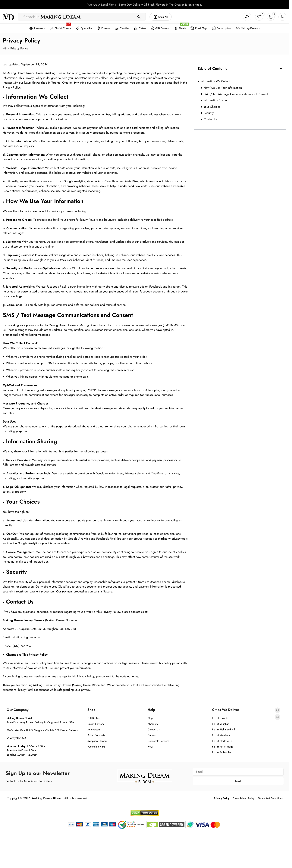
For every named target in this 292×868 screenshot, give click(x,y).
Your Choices (212, 106)
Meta (122, 473)
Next (238, 780)
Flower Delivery (69, 729)
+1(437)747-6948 (16, 737)
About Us (153, 723)
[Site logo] (8, 16)
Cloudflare (162, 473)
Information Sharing (216, 100)
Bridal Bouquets (96, 734)
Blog (150, 717)
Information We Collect (215, 81)
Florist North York (222, 740)
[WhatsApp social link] (278, 716)
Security (209, 112)
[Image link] (145, 775)
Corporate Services (158, 740)
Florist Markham (221, 734)
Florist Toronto (220, 717)
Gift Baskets (94, 717)
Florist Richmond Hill (224, 729)
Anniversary (94, 729)
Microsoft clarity (138, 473)
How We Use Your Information (223, 87)
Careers (152, 734)
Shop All (161, 16)
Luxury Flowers (96, 723)
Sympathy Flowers (97, 740)
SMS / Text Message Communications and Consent (236, 93)
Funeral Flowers (96, 746)
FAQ (150, 746)
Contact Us (210, 119)
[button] (281, 68)
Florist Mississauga (223, 746)
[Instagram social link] (278, 710)
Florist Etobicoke (221, 751)
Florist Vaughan (221, 723)
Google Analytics (107, 473)
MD (5, 47)
